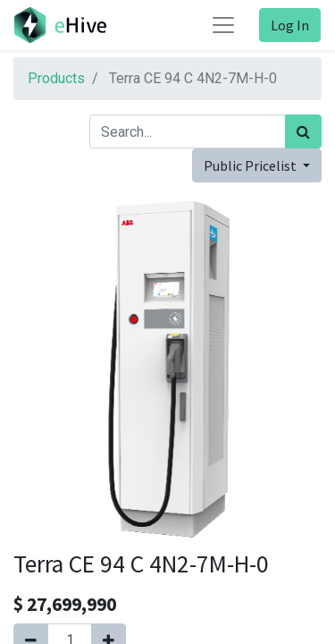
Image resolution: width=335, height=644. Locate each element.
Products (56, 78)
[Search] (303, 131)
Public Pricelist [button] (251, 165)
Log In (290, 25)
